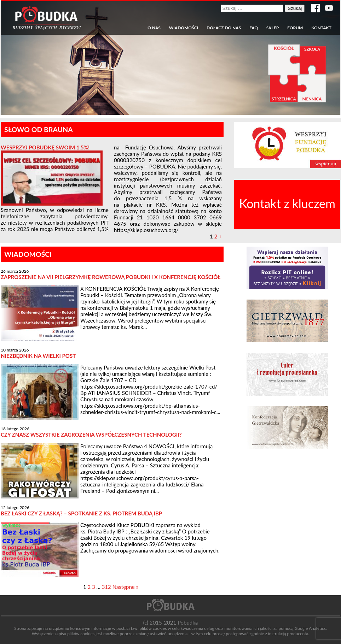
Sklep (273, 28)
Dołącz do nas (224, 28)
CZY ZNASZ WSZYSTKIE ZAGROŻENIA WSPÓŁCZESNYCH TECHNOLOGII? (91, 435)
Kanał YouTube (329, 8)
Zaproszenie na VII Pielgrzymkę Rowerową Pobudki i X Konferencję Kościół (111, 277)
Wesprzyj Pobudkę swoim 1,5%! (45, 147)
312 (106, 587)
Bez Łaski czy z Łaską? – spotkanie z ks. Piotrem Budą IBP (81, 513)
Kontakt (321, 28)
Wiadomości (184, 28)
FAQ (254, 28)
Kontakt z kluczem (287, 203)
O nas (154, 28)
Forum (295, 28)
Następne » (125, 587)
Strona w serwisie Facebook (316, 8)
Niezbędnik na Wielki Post (38, 356)
